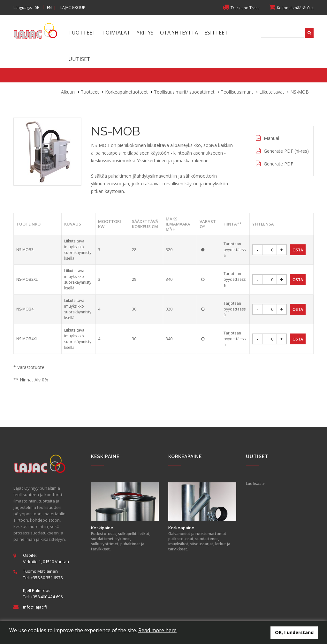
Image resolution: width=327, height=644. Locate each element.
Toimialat (116, 33)
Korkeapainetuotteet (126, 92)
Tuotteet (82, 33)
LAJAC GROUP (73, 8)
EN (49, 8)
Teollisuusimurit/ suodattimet (184, 92)
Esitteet (216, 33)
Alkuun (68, 92)
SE (37, 8)
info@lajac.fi (35, 607)
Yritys (145, 33)
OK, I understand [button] (294, 632)
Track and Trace (241, 8)
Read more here (157, 630)
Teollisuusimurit (237, 92)
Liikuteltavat (272, 92)
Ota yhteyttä (179, 33)
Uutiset (79, 59)
